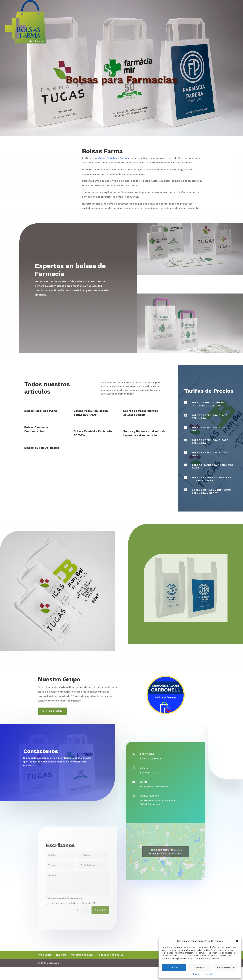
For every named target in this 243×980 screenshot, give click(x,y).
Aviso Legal (44, 955)
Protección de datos (82, 955)
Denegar (200, 967)
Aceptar (174, 967)
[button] (237, 941)
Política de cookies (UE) (111, 955)
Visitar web (52, 711)
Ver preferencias (226, 967)
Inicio (235, 18)
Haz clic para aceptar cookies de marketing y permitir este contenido (166, 852)
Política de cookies (194, 974)
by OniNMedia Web (48, 963)
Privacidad (208, 974)
